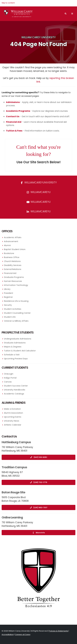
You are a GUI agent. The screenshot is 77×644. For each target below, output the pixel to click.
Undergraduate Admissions (18, 339)
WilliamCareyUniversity (39, 183)
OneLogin (9, 374)
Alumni (7, 245)
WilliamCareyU (39, 202)
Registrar (8, 297)
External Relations (13, 269)
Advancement (11, 241)
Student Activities (13, 309)
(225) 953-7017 (38, 508)
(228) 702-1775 (38, 482)
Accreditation (8, 634)
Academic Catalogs (14, 394)
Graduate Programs (14, 277)
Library (7, 289)
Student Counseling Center (17, 313)
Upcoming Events (13, 417)
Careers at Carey (23, 634)
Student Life (10, 317)
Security (8, 305)
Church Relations (12, 261)
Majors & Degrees (13, 347)
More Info (39, 533)
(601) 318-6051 (39, 457)
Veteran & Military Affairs (16, 321)
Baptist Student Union (15, 249)
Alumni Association (13, 413)
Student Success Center (16, 386)
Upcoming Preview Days (16, 359)
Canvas (8, 382)
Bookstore (9, 253)
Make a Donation (12, 409)
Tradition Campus (14, 467)
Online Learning (12, 517)
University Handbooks (15, 390)
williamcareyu (39, 192)
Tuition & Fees (14, 131)
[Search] (66, 14)
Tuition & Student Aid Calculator (20, 351)
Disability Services (13, 265)
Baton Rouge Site (13, 492)
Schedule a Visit (12, 355)
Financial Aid (10, 273)
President (9, 293)
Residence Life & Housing (16, 301)
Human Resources (13, 281)
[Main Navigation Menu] (72, 14)
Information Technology (16, 285)
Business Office (12, 257)
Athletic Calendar (13, 425)
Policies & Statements (58, 631)
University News (12, 421)
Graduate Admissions (15, 343)
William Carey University (38, 37)
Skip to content (8, 3)
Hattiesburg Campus (16, 442)
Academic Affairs (13, 237)
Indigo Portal (10, 378)
